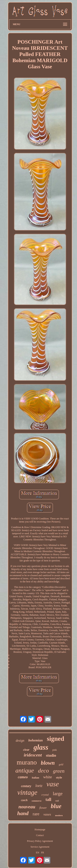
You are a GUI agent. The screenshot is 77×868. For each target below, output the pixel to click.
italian (35, 778)
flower (43, 808)
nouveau (27, 807)
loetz (39, 786)
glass (41, 747)
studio (51, 755)
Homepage (40, 830)
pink (55, 750)
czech (24, 800)
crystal (45, 795)
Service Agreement (40, 847)
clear (26, 750)
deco (43, 771)
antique (25, 770)
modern (59, 815)
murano (27, 762)
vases (47, 814)
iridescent (33, 755)
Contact (40, 835)
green (59, 771)
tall (48, 799)
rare (36, 814)
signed (55, 739)
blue (56, 806)
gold (61, 764)
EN (38, 853)
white (48, 777)
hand (23, 813)
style (59, 777)
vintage (27, 792)
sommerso (37, 801)
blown (48, 763)
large (58, 794)
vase (53, 784)
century (26, 786)
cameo (23, 777)
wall (57, 801)
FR (43, 853)
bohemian (36, 740)
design (20, 741)
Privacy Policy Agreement (40, 841)
